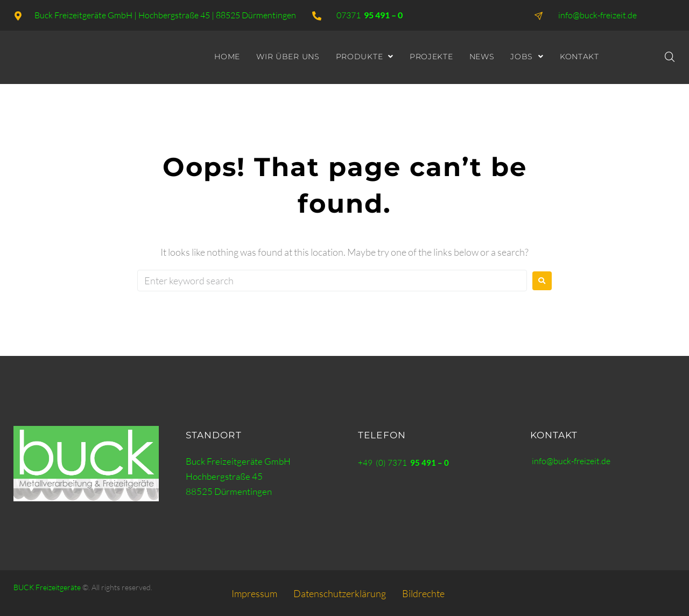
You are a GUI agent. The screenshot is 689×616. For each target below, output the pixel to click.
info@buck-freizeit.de (573, 461)
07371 (370, 15)
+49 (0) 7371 (403, 463)
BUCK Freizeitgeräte (47, 587)
